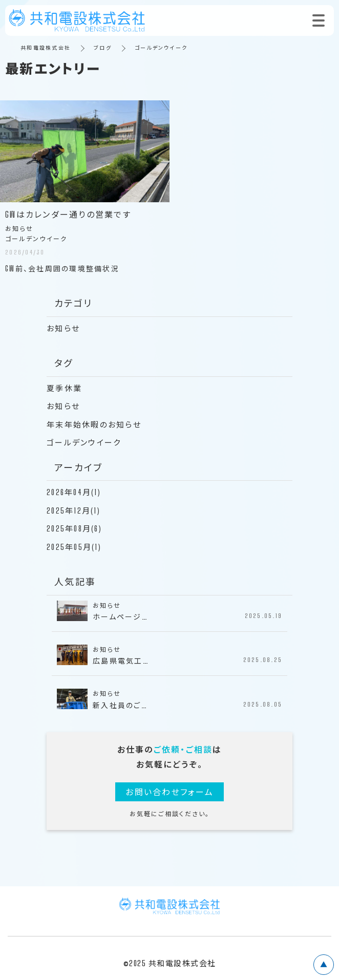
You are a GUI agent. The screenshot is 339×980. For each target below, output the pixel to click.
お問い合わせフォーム (169, 792)
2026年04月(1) (74, 492)
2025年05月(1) (74, 547)
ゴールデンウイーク (84, 442)
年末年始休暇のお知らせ (94, 424)
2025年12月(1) (73, 510)
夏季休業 (64, 388)
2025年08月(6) (74, 528)
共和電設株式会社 (46, 48)
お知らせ (63, 328)
